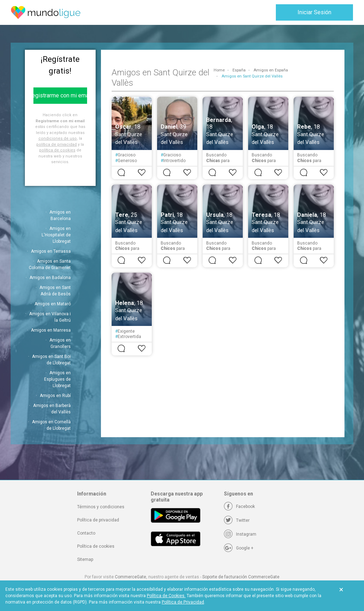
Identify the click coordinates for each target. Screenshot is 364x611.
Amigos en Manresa (51, 330)
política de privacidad (57, 144)
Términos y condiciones (101, 507)
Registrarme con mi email (60, 95)
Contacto (86, 533)
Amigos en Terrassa (51, 251)
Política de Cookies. (166, 596)
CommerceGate (130, 577)
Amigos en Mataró (53, 304)
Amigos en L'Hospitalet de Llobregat (56, 235)
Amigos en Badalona (50, 278)
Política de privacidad (98, 520)
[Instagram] (240, 534)
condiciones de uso (58, 138)
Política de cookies (96, 546)
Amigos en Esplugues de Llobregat (57, 379)
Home (219, 70)
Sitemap (85, 559)
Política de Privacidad (183, 602)
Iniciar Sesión (314, 12)
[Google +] (239, 548)
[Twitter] (237, 520)
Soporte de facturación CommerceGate (241, 577)
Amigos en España (271, 70)
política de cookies (57, 150)
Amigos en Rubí (55, 396)
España (239, 70)
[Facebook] (239, 507)
